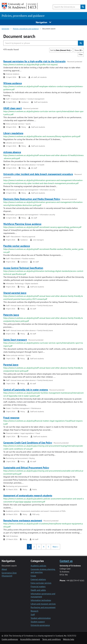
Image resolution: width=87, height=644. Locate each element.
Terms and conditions (51, 639)
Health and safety (38, 590)
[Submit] (83, 7)
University (5, 29)
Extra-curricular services (41, 583)
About (4, 569)
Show (79, 50)
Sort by (61, 50)
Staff (33, 615)
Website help (69, 639)
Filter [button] (81, 54)
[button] (55, 547)
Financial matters (38, 587)
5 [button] (48, 547)
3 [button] (39, 547)
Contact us (66, 561)
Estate (33, 576)
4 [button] (44, 547)
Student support (38, 622)
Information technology (41, 600)
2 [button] (34, 547)
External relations (38, 579)
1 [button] (29, 547)
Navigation (43, 22)
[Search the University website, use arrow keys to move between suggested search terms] (67, 7)
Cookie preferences (10, 639)
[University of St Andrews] (20, 6)
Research (34, 611)
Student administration (41, 618)
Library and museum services (43, 604)
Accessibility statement (30, 639)
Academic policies (38, 566)
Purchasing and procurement (43, 607)
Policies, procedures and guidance (23, 16)
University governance (40, 625)
